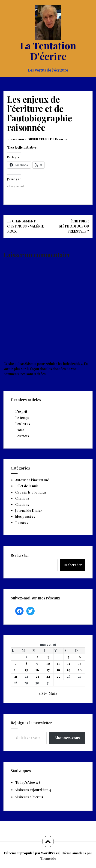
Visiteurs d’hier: (28, 797)
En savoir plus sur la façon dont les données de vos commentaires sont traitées (46, 369)
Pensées (61, 139)
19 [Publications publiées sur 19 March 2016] (69, 670)
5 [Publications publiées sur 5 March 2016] (69, 657)
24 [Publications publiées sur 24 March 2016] (48, 676)
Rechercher (20, 555)
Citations (22, 498)
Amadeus (79, 853)
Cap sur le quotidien (31, 492)
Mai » (53, 693)
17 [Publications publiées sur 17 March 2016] (48, 670)
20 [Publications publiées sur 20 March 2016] (80, 670)
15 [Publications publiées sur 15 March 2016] (26, 670)
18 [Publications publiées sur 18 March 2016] (58, 670)
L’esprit (21, 412)
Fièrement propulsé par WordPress (31, 853)
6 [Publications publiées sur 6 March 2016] (80, 657)
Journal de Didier (29, 510)
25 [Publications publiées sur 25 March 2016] (58, 676)
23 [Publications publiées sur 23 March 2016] (37, 676)
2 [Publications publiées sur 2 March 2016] (37, 657)
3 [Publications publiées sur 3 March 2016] (48, 657)
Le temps (22, 418)
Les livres (23, 424)
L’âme (20, 430)
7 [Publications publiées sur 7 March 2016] (16, 663)
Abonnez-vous (67, 738)
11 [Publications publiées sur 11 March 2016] (58, 663)
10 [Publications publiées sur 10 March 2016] (48, 663)
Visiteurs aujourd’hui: (32, 790)
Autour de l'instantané (32, 480)
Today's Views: (27, 783)
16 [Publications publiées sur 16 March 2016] (37, 670)
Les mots (22, 436)
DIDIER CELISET (40, 139)
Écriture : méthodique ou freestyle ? (74, 226)
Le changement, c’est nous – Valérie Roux (25, 226)
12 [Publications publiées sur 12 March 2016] (69, 663)
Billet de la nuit (27, 486)
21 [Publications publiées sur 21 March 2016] (16, 676)
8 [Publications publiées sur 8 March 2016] (26, 663)
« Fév (43, 693)
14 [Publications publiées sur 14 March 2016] (16, 670)
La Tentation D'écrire (48, 51)
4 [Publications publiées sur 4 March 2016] (58, 657)
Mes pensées (25, 516)
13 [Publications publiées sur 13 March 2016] (80, 663)
